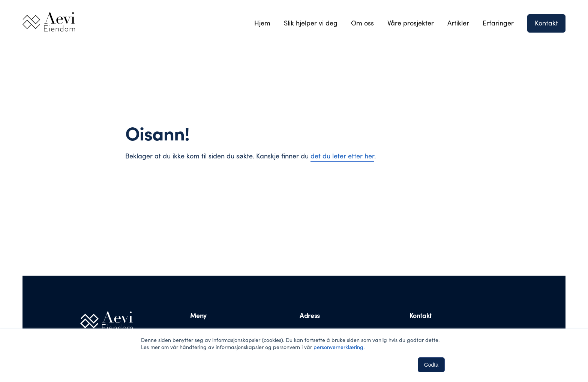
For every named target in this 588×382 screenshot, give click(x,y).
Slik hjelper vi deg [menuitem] (311, 23)
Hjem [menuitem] (262, 23)
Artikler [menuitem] (458, 23)
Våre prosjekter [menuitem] (411, 23)
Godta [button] (431, 365)
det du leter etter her (342, 156)
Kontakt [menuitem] (546, 23)
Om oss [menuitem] (362, 23)
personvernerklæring (338, 347)
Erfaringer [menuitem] (498, 23)
